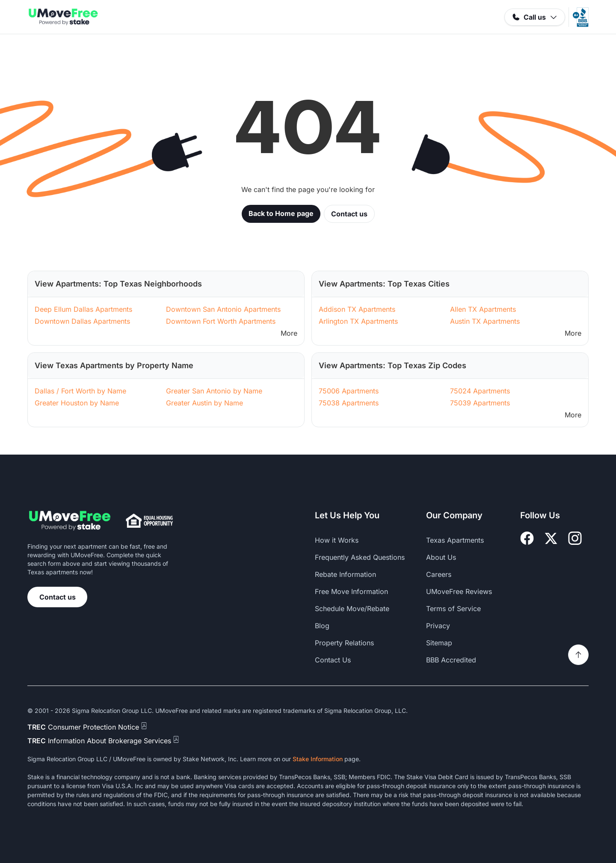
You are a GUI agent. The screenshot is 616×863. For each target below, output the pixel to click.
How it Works (337, 540)
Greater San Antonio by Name (214, 391)
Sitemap (439, 643)
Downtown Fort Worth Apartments (221, 321)
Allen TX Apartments (483, 309)
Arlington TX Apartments (358, 321)
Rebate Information (345, 574)
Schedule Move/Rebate (352, 609)
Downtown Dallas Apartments (82, 321)
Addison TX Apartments (357, 309)
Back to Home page (281, 213)
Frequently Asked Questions (360, 557)
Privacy (438, 626)
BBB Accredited (451, 660)
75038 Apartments (349, 403)
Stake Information (318, 759)
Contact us (349, 214)
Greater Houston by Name (77, 403)
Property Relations (344, 643)
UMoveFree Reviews (459, 591)
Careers (439, 574)
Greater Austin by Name (204, 403)
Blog (322, 626)
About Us (441, 557)
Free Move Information (351, 591)
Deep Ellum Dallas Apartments (83, 309)
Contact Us (333, 660)
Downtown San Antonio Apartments (223, 309)
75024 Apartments (480, 391)
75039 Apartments (480, 403)
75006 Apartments (349, 391)
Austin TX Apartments (485, 321)
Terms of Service (453, 609)
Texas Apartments (455, 540)
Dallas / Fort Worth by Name (80, 391)
